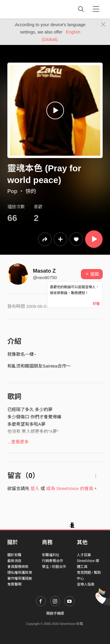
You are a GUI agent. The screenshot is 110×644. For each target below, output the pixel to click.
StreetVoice (32, 9)
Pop (12, 191)
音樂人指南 (86, 584)
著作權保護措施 (20, 578)
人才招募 (84, 555)
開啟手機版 (55, 613)
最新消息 (14, 561)
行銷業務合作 (53, 561)
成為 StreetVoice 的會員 (70, 488)
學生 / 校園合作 (54, 567)
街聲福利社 (51, 555)
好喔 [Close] (96, 304)
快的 (31, 191)
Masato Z (44, 271)
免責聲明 (14, 584)
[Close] (103, 25)
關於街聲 (14, 555)
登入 (35, 488)
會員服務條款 (18, 567)
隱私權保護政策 (20, 573)
